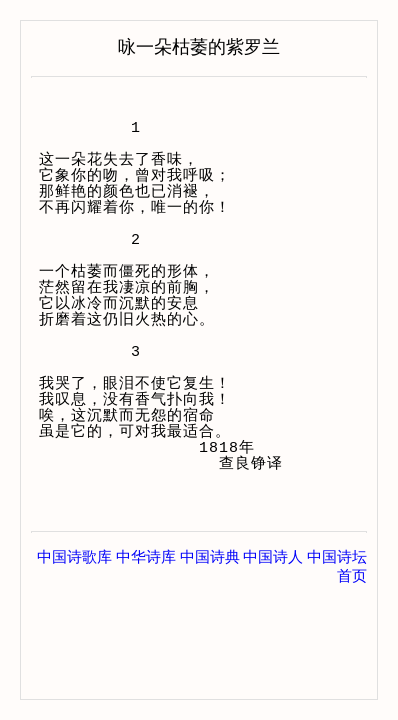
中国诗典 (210, 557)
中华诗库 (146, 557)
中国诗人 (273, 557)
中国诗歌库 (74, 557)
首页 (352, 576)
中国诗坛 (337, 557)
